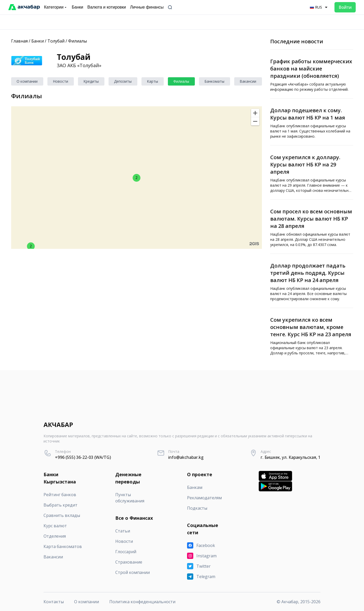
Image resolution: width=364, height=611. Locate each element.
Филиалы (77, 41)
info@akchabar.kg (186, 457)
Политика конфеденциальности (142, 602)
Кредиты (91, 81)
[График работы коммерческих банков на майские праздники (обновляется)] (312, 74)
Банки (38, 41)
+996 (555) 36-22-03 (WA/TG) (83, 457)
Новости (60, 81)
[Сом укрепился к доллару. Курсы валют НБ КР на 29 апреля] (312, 172)
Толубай (56, 41)
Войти (345, 7)
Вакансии (248, 81)
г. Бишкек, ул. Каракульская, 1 (291, 457)
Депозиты (123, 81)
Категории (56, 7)
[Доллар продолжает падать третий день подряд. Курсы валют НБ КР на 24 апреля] (312, 281)
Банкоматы (214, 81)
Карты (152, 81)
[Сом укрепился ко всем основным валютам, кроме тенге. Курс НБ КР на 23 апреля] (312, 335)
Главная (19, 41)
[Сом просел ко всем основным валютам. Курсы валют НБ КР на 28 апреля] (312, 227)
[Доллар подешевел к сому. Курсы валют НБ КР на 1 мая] (312, 122)
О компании (27, 81)
